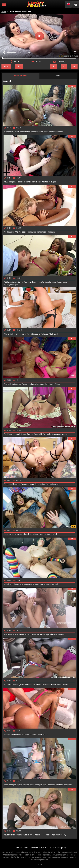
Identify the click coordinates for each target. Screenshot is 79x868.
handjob (8, 384)
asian (20, 534)
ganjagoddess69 (27, 584)
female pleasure (28, 484)
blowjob (53, 182)
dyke (47, 584)
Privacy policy (61, 848)
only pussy (50, 384)
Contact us (17, 848)
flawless (34, 735)
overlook (36, 182)
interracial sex (18, 282)
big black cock (49, 785)
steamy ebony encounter (35, 282)
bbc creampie (10, 785)
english (54, 534)
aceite (7, 735)
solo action (40, 484)
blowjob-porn (19, 634)
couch (52, 132)
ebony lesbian (37, 132)
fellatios (45, 334)
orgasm (52, 232)
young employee (11, 285)
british (27, 534)
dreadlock (54, 584)
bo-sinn (62, 634)
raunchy (25, 735)
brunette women (38, 384)
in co (58, 384)
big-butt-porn (31, 634)
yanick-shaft (52, 634)
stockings (17, 384)
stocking (34, 534)
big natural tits (23, 685)
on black (8, 434)
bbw (46, 132)
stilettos (45, 182)
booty (64, 835)
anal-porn (42, 634)
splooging (24, 232)
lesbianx (8, 232)
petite (16, 232)
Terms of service (31, 848)
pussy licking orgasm (13, 835)
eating (33, 685)
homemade (16, 735)
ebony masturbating (22, 132)
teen (40, 735)
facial (7, 334)
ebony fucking (27, 434)
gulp (7, 182)
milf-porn (9, 634)
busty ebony (63, 282)
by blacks (47, 434)
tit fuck (8, 282)
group (20, 785)
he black (17, 434)
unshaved (9, 132)
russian (26, 835)
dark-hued (54, 334)
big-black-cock (16, 182)
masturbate (43, 232)
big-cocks (36, 334)
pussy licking (45, 534)
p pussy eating (11, 534)
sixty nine (39, 584)
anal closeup (51, 282)
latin (46, 735)
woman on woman (60, 434)
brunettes (27, 334)
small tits (33, 232)
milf (58, 835)
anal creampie (36, 785)
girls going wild (52, 484)
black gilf (38, 434)
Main (4, 12)
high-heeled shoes (38, 835)
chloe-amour (16, 334)
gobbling (26, 384)
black (7, 584)
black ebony (63, 685)
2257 (50, 848)
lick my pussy (10, 685)
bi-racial (60, 132)
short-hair (27, 182)
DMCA (43, 848)
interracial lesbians (12, 484)
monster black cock (64, 785)
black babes (42, 685)
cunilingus (15, 584)
